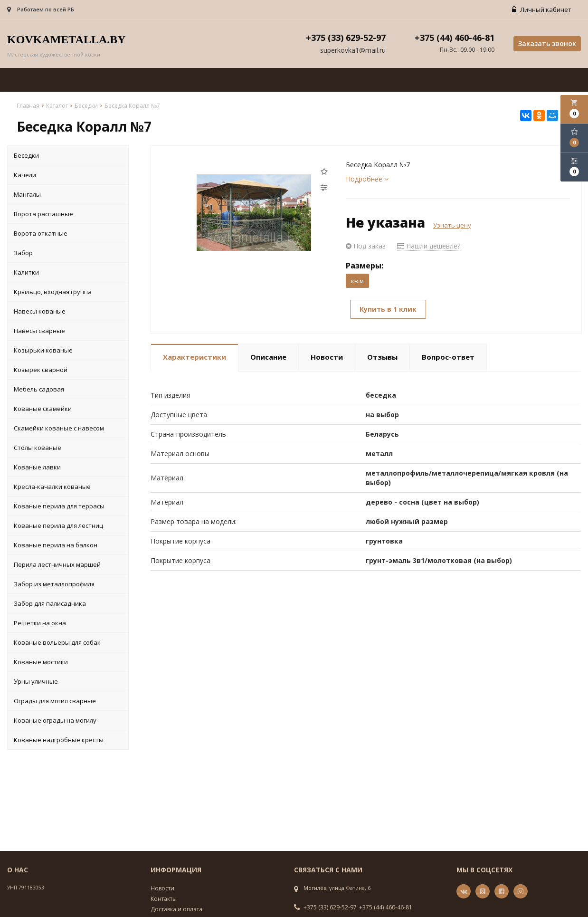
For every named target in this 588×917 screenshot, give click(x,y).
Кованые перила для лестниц (58, 525)
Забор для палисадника (50, 603)
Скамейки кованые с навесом (59, 428)
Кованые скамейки (43, 409)
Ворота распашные (43, 214)
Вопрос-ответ (448, 357)
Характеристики (194, 357)
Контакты (164, 899)
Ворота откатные (41, 233)
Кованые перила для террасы (59, 506)
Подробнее (367, 179)
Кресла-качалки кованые (52, 487)
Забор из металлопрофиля (54, 584)
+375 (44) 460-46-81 (386, 907)
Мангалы (27, 194)
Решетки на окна (40, 623)
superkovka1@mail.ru (353, 51)
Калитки (26, 272)
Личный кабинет (542, 10)
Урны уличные (36, 681)
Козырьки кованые (43, 350)
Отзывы (382, 357)
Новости (327, 357)
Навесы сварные (39, 331)
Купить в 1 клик (389, 310)
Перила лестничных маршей (57, 564)
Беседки (26, 155)
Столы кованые (38, 448)
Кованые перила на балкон (56, 545)
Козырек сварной (41, 370)
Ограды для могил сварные (55, 701)
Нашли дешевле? (429, 246)
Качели (25, 175)
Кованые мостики (41, 662)
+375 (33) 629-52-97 (330, 907)
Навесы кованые (40, 311)
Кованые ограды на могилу (55, 720)
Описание (268, 357)
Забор (23, 253)
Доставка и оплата (176, 909)
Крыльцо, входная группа (53, 292)
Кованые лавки (37, 467)
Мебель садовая (39, 389)
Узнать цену (452, 225)
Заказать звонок (547, 43)
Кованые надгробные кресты (59, 740)
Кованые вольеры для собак (57, 642)
